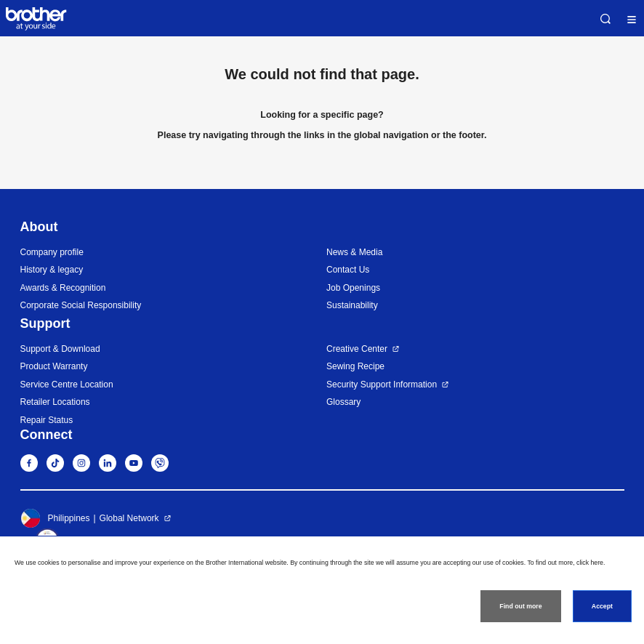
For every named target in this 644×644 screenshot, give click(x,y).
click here (590, 563)
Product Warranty (54, 366)
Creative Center (357, 349)
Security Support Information (382, 385)
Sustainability (352, 305)
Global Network (129, 518)
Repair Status (47, 420)
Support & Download (60, 349)
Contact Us (348, 270)
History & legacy (52, 270)
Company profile (52, 252)
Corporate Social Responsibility (81, 305)
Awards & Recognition (63, 288)
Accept (602, 606)
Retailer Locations (55, 402)
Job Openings (353, 288)
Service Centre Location (67, 385)
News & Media (354, 252)
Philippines (55, 518)
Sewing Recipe (355, 366)
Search (605, 19)
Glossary (343, 402)
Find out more (520, 606)
